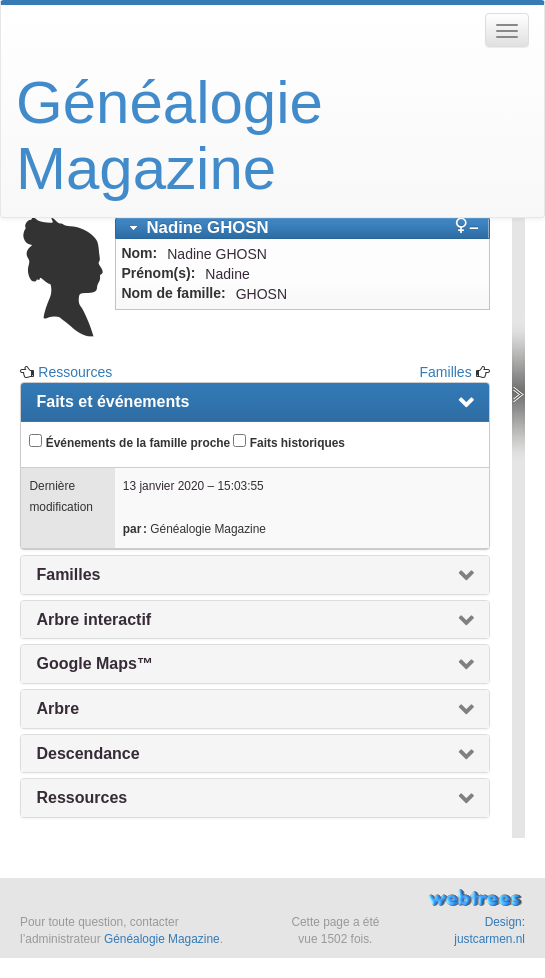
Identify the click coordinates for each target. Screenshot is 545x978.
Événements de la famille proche (129, 442)
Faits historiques (288, 442)
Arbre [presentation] (57, 708)
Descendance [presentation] (87, 753)
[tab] (302, 228)
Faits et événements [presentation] (112, 401)
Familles (446, 372)
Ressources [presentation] (81, 797)
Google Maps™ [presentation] (94, 663)
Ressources (75, 372)
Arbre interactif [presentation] (93, 619)
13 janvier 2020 (163, 486)
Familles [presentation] (68, 574)
